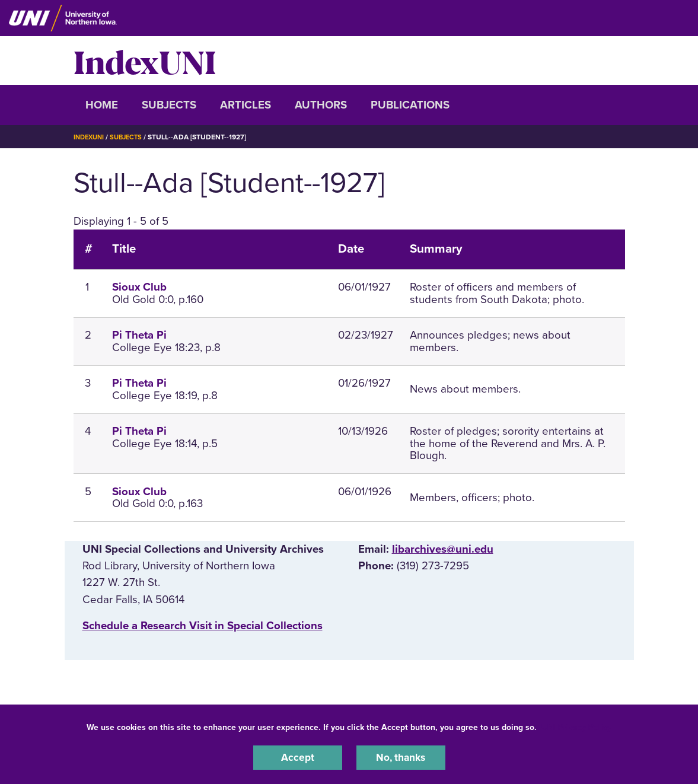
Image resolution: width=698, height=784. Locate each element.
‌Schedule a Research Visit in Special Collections (203, 626)
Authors (321, 105)
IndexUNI (145, 60)
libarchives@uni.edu (443, 549)
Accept (298, 757)
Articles (246, 105)
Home (102, 105)
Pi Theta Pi (139, 335)
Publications (410, 105)
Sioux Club (139, 287)
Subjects (169, 105)
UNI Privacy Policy (576, 726)
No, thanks (401, 757)
